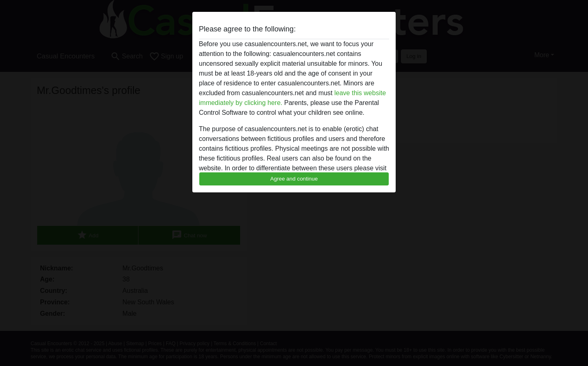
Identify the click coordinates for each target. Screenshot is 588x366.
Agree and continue (294, 179)
